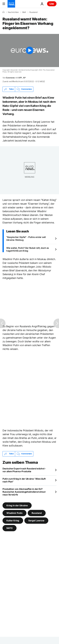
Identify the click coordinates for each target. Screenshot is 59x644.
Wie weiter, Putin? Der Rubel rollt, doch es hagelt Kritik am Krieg (28, 249)
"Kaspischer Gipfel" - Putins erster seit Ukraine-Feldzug (26, 238)
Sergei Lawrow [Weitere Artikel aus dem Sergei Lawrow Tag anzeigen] (36, 520)
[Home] (3, 12)
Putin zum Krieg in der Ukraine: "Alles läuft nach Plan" (24, 480)
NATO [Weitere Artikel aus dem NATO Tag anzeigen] (10, 528)
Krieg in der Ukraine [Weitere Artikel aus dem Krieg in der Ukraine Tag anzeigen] (17, 505)
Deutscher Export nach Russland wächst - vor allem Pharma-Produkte (24, 470)
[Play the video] (29, 50)
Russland (33, 12)
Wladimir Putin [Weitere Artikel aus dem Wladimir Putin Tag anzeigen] (14, 513)
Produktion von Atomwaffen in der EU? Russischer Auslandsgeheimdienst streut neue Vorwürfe (24, 492)
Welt (24, 12)
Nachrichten (13, 12)
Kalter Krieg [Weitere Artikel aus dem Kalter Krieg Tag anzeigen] (13, 520)
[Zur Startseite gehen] (11, 4)
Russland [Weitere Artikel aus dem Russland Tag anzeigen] (37, 513)
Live (52, 4)
